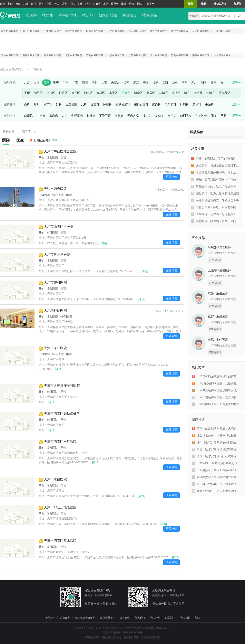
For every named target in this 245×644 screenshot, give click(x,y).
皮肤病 (119, 116)
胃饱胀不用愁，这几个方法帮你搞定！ (215, 186)
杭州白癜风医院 (10, 31)
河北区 (88, 93)
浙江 (136, 83)
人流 (65, 116)
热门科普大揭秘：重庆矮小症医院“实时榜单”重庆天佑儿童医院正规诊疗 (216, 484)
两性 (72, 4)
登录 (190, 4)
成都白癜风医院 (137, 31)
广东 (66, 83)
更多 (150, 4)
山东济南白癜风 (95, 31)
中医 (49, 4)
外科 (37, 104)
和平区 (38, 93)
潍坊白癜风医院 (158, 55)
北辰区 (151, 93)
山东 (175, 83)
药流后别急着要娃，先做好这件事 (215, 200)
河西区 (63, 93)
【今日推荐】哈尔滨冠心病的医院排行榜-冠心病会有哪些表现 (216, 442)
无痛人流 (133, 116)
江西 (165, 83)
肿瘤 (80, 4)
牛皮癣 (41, 116)
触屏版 (238, 4)
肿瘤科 (107, 104)
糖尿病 (115, 4)
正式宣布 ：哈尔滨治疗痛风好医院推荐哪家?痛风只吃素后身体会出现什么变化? (216, 463)
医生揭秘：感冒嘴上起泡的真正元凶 (215, 214)
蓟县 (187, 93)
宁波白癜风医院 (10, 55)
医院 (6, 140)
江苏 (126, 83)
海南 (85, 83)
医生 (20, 140)
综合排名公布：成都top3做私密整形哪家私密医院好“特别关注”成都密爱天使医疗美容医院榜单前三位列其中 (216, 435)
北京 (27, 83)
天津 (46, 83)
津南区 (138, 93)
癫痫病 (53, 116)
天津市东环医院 (55, 348)
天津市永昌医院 (55, 479)
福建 (155, 83)
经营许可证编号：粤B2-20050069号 (122, 633)
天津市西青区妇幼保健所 (62, 414)
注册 (203, 4)
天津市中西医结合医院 (60, 151)
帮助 (197, 618)
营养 (65, 4)
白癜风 (28, 116)
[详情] (103, 243)
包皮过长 (201, 116)
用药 (131, 4)
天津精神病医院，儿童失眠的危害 (216, 404)
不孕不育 (105, 116)
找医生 (48, 15)
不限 (27, 93)
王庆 (211, 339)
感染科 (156, 104)
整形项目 (130, 15)
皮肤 (106, 4)
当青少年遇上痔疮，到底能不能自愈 (215, 207)
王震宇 (213, 270)
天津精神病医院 (55, 310)
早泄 (223, 116)
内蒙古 (115, 83)
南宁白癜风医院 (31, 31)
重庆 (56, 83)
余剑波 (213, 247)
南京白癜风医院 (52, 55)
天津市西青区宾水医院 (60, 541)
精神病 (91, 116)
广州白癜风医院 (52, 31)
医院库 (140, 4)
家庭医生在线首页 (11, 69)
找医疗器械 (108, 15)
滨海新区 (225, 93)
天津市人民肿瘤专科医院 (62, 386)
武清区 (164, 93)
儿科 (26, 4)
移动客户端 (220, 4)
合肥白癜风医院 (116, 31)
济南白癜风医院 (95, 55)
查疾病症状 (68, 15)
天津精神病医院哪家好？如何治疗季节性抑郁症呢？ (216, 376)
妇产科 (48, 104)
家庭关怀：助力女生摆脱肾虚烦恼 (215, 193)
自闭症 (172, 116)
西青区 (126, 93)
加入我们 (140, 618)
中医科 (209, 104)
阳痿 (214, 116)
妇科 (33, 4)
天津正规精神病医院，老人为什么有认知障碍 (216, 397)
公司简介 (50, 618)
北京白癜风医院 (73, 55)
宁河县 (198, 93)
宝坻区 (176, 93)
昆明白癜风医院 (201, 31)
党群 (211, 316)
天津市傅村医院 (55, 282)
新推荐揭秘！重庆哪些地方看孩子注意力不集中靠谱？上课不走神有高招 (216, 477)
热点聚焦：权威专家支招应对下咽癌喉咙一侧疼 (215, 165)
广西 (75, 83)
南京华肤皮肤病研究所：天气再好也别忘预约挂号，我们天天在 (216, 428)
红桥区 (101, 93)
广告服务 (65, 618)
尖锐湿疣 (77, 116)
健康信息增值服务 (85, 618)
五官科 (95, 104)
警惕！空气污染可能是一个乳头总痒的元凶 (215, 179)
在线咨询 (215, 260)
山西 (104, 83)
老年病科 (170, 104)
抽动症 (147, 116)
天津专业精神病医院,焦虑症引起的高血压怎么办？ (216, 390)
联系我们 (170, 618)
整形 (18, 4)
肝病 (88, 4)
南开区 (76, 93)
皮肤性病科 (123, 104)
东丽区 (113, 93)
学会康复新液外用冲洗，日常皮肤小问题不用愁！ (215, 172)
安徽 (146, 83)
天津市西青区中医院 (59, 226)
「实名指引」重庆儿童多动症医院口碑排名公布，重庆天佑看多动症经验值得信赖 (216, 470)
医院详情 (171, 177)
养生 (57, 4)
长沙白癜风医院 (116, 55)
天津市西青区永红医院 (60, 442)
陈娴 (211, 293)
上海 (37, 83)
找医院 (31, 15)
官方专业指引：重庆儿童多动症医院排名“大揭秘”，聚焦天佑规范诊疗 (216, 491)
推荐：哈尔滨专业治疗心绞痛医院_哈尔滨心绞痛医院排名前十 (216, 456)
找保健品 (150, 15)
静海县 (211, 93)
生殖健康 (71, 104)
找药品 (88, 15)
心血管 (97, 4)
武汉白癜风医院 (158, 31)
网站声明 (155, 618)
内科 (27, 104)
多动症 (159, 116)
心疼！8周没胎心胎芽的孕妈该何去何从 (215, 159)
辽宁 (214, 83)
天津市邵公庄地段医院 (60, 507)
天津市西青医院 (55, 189)
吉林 (223, 83)
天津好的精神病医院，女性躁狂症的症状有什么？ (216, 383)
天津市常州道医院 (57, 254)
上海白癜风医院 (222, 31)
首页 (2, 4)
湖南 (204, 83)
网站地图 (185, 618)
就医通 (38, 69)
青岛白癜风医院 (180, 55)
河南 (185, 83)
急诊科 (197, 104)
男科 (41, 4)
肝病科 (184, 104)
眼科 (124, 4)
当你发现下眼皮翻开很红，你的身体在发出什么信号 (215, 221)
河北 (95, 83)
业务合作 (125, 618)
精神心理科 (141, 104)
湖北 (194, 83)
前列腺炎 (186, 116)
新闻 (10, 4)
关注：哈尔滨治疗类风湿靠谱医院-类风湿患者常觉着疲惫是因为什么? (216, 449)
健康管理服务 (107, 618)
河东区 (51, 93)
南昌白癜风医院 (31, 55)
